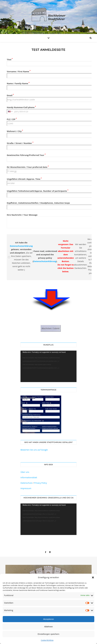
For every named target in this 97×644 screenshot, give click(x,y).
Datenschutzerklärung (21, 246)
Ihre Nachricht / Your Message (22, 215)
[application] (48, 366)
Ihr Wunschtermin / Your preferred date (28, 167)
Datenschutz (26, 483)
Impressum (26, 488)
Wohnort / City (15, 131)
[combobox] (10, 111)
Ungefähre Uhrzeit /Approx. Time (24, 179)
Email (10, 95)
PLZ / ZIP (12, 119)
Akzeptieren (48, 619)
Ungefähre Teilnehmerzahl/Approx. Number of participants (38, 191)
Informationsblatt (29, 477)
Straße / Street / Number (20, 143)
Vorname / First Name (19, 71)
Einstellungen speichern (48, 634)
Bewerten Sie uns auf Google (34, 450)
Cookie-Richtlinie (47, 640)
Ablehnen (48, 627)
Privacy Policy (41, 483)
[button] (93, 577)
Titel (10, 59)
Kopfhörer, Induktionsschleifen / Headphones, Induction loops (38, 203)
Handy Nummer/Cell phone (21, 107)
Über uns (25, 472)
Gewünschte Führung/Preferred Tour (26, 155)
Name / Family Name (18, 83)
